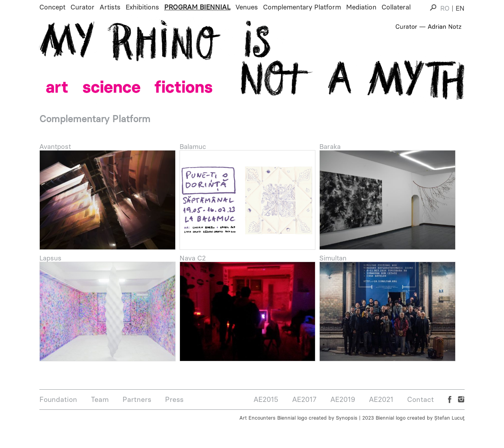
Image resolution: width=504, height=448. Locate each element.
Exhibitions (142, 7)
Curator (82, 7)
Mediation (361, 7)
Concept (52, 7)
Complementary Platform (302, 7)
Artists (110, 7)
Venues (247, 7)
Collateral (396, 7)
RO (445, 8)
